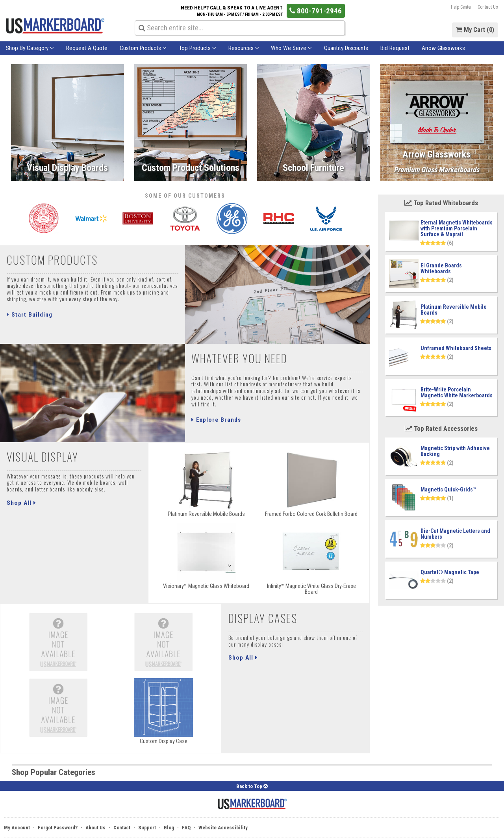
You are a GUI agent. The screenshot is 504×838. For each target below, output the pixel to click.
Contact (122, 828)
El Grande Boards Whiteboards (441, 268)
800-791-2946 (316, 11)
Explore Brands (216, 420)
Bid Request (395, 48)
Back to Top (252, 786)
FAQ (186, 828)
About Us (95, 828)
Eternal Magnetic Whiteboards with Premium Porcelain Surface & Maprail (457, 228)
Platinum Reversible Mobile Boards (454, 310)
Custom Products (143, 48)
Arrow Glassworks (443, 48)
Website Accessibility (223, 828)
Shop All (21, 503)
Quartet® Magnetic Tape (450, 572)
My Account (17, 828)
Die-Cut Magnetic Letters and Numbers (455, 534)
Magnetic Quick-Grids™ (448, 489)
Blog (169, 828)
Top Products (197, 48)
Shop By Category (30, 48)
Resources (244, 48)
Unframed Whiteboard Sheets (456, 348)
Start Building (30, 315)
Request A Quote (87, 48)
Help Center (461, 7)
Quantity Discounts (346, 48)
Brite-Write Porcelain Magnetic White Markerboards (457, 392)
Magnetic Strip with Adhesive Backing (455, 451)
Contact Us (488, 7)
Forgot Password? (58, 828)
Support (147, 828)
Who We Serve (291, 48)
